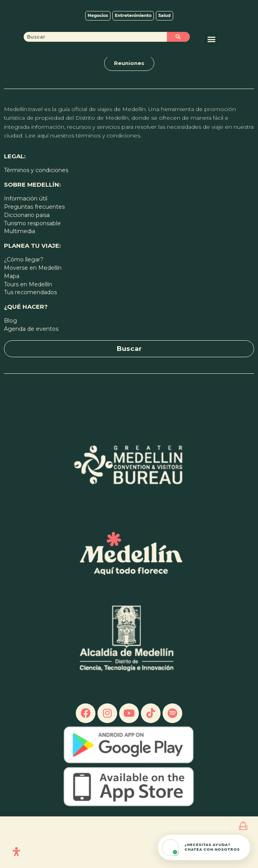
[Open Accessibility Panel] (16, 852)
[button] (211, 90)
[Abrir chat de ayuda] (204, 848)
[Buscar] (178, 88)
